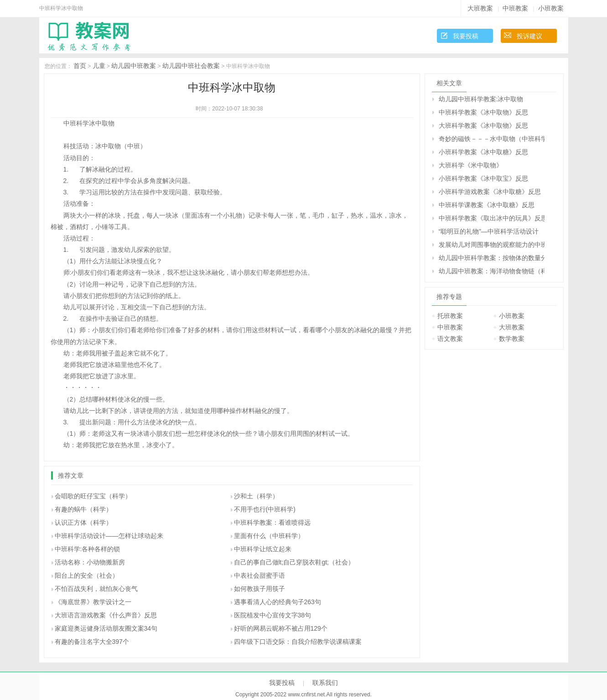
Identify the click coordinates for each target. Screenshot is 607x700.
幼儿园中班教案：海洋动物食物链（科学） (492, 271)
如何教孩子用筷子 (259, 589)
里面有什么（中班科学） (269, 536)
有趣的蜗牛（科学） (83, 509)
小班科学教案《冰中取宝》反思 (483, 178)
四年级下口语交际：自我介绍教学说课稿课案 (298, 642)
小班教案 (551, 8)
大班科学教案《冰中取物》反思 (483, 125)
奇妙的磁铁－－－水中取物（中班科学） (492, 139)
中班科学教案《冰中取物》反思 (483, 112)
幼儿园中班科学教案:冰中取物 (481, 99)
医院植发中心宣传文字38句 (273, 615)
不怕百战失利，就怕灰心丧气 (96, 589)
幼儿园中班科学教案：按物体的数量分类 (492, 258)
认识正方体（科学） (83, 522)
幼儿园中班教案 (134, 66)
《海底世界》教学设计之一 (93, 602)
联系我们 (325, 683)
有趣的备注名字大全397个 (92, 642)
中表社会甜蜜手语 (259, 575)
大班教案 (480, 8)
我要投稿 (466, 36)
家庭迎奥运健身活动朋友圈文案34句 (106, 628)
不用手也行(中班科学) (265, 509)
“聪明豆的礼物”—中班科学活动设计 (489, 231)
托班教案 (450, 316)
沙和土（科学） (256, 496)
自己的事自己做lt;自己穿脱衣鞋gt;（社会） (294, 562)
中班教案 (515, 8)
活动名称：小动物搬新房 (90, 562)
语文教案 (450, 339)
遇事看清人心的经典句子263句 (278, 602)
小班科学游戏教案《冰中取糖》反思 (490, 192)
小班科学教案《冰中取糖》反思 (483, 152)
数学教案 (512, 339)
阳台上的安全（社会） (87, 575)
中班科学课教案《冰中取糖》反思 (487, 205)
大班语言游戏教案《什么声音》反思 (106, 615)
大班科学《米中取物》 (471, 165)
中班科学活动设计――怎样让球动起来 (109, 536)
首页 (80, 66)
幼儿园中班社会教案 (191, 66)
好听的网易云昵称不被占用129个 (281, 628)
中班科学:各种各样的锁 (88, 549)
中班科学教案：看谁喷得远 (272, 522)
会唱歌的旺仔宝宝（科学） (93, 496)
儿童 (99, 66)
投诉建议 (529, 36)
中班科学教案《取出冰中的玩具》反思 (492, 218)
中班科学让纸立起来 (263, 549)
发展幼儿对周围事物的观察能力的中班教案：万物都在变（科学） (492, 245)
